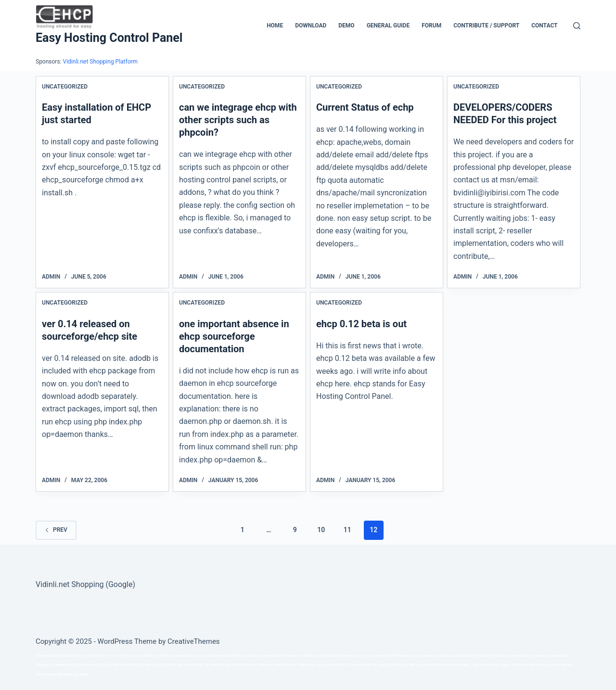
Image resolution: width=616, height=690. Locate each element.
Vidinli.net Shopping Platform (101, 62)
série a (363, 656)
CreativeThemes (194, 641)
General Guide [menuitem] (388, 26)
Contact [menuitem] (544, 26)
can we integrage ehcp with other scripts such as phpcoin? (238, 120)
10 (321, 530)
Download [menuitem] (311, 26)
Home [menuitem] (275, 26)
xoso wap (332, 665)
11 (347, 530)
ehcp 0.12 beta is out (361, 324)
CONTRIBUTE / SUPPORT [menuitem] (486, 26)
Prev (56, 530)
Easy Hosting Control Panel (109, 38)
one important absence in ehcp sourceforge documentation (234, 336)
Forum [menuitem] (431, 26)
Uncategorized (65, 87)
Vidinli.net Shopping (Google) (85, 584)
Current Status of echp (365, 107)
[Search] (577, 26)
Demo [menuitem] (346, 26)
